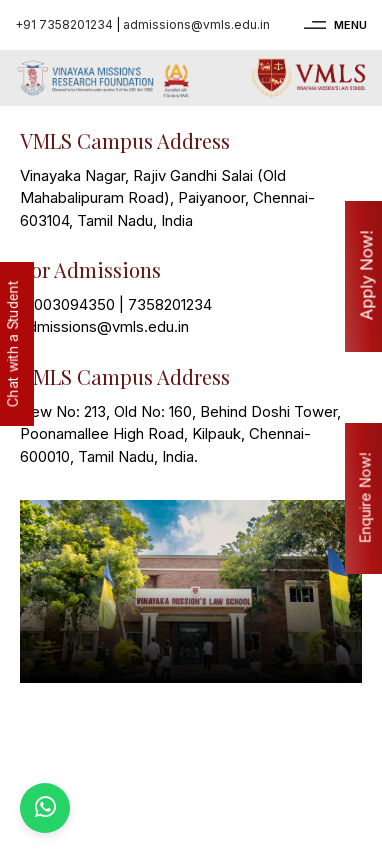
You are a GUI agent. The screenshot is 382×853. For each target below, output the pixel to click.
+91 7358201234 (64, 24)
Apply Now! (367, 276)
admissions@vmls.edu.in (196, 24)
